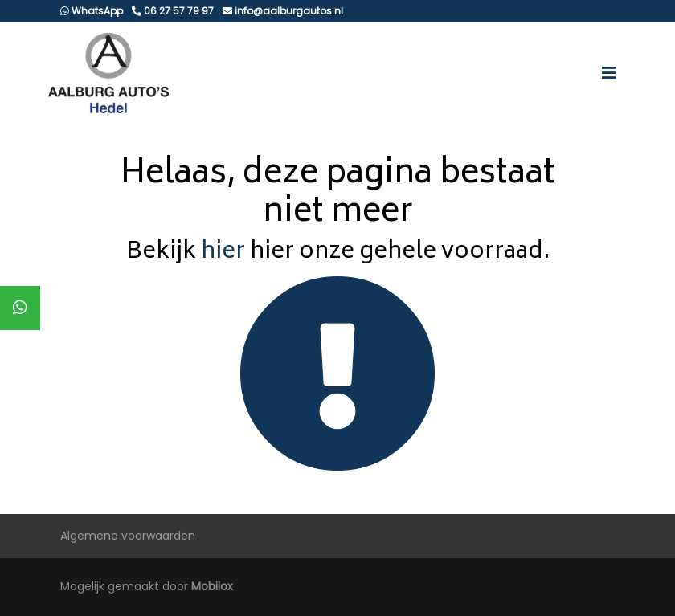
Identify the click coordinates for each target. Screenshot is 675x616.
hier (223, 253)
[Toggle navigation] (609, 73)
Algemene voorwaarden (128, 536)
